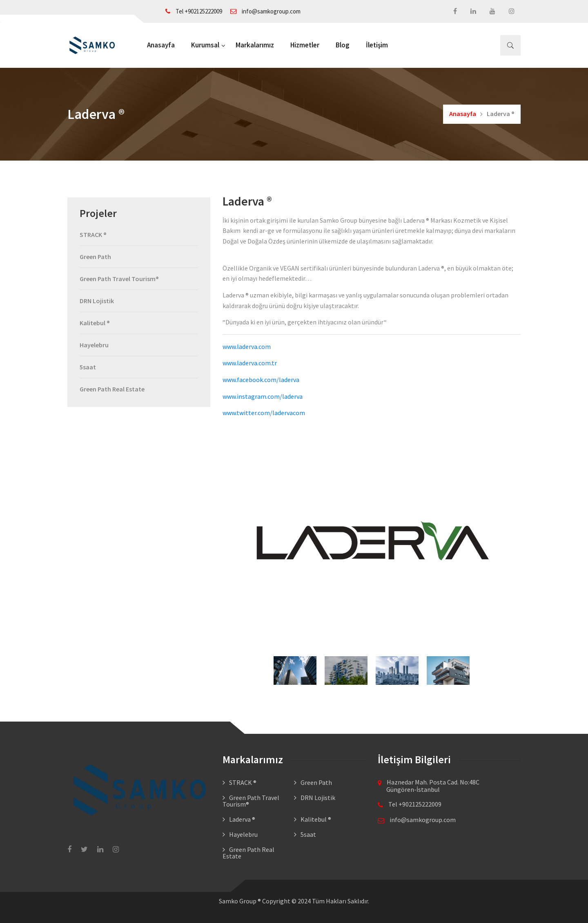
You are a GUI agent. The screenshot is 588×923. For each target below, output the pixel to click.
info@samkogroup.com (265, 11)
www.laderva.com (247, 346)
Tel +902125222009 (194, 11)
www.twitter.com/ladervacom (264, 413)
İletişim (377, 45)
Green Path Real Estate (112, 389)
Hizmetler (305, 45)
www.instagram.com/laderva (263, 396)
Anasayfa (161, 45)
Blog (343, 45)
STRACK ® (93, 235)
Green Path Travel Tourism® (119, 279)
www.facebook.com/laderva (262, 380)
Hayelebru (94, 345)
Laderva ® (242, 819)
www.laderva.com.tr (250, 363)
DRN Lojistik (97, 301)
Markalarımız (255, 45)
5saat (88, 367)
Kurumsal (205, 45)
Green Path (95, 257)
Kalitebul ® (95, 323)
